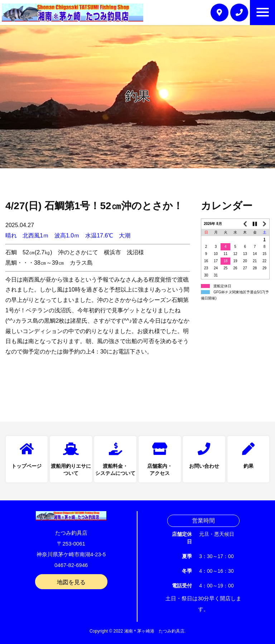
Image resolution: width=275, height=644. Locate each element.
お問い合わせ (204, 466)
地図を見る (71, 582)
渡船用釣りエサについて (71, 470)
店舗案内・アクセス (160, 470)
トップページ (26, 466)
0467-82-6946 (71, 565)
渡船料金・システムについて (115, 470)
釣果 (249, 466)
